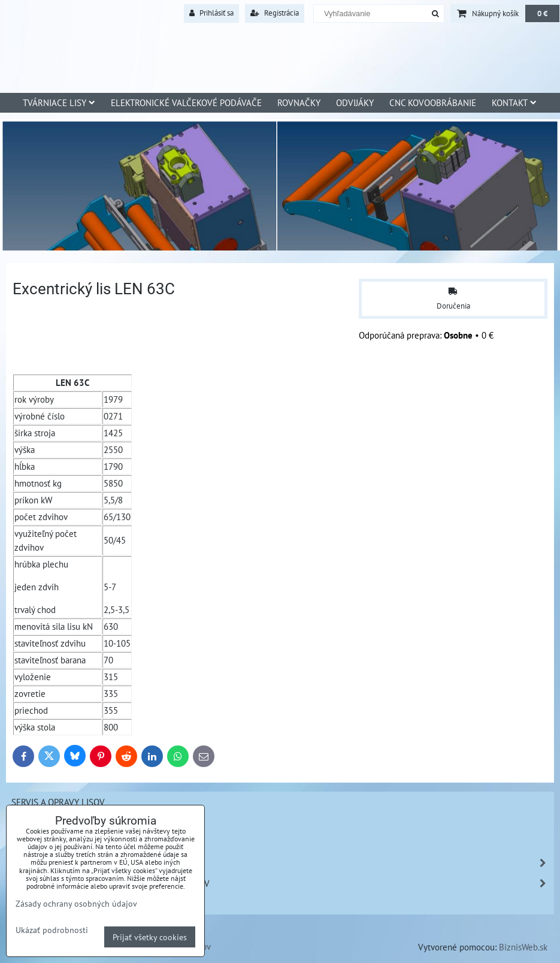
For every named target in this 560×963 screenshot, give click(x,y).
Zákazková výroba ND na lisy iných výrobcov (282, 884)
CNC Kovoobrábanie (433, 102)
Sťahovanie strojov (55, 822)
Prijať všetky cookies (150, 937)
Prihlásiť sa (211, 13)
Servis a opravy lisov (58, 802)
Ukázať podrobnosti (52, 930)
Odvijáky (355, 102)
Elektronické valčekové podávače (186, 102)
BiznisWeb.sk (523, 947)
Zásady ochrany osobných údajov (76, 903)
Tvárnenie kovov (49, 843)
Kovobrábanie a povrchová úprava (88, 904)
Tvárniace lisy (59, 102)
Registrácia (275, 13)
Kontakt (514, 102)
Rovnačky (299, 102)
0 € (542, 13)
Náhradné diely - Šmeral (282, 863)
